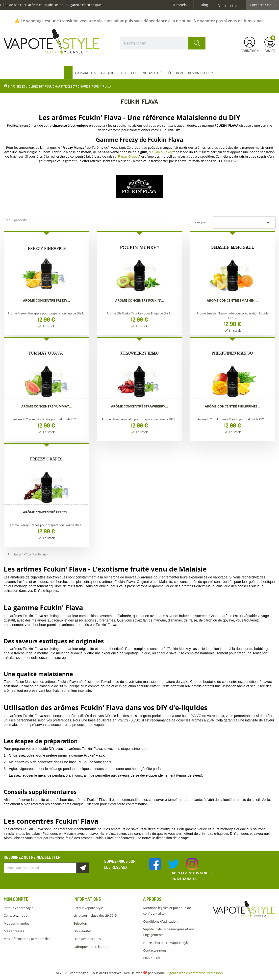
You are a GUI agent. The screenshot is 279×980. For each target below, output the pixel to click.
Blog (204, 5)
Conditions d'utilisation (160, 921)
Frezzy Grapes (129, 156)
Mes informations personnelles (27, 939)
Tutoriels (179, 5)
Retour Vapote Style (18, 908)
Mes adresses (14, 931)
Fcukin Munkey (162, 152)
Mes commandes (16, 923)
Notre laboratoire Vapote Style (166, 943)
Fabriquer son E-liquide (91, 947)
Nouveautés (83, 931)
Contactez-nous (263, 5)
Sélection (80, 923)
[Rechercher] (163, 43)
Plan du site (152, 958)
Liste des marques (87, 939)
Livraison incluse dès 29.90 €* (96, 915)
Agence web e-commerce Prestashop (195, 973)
